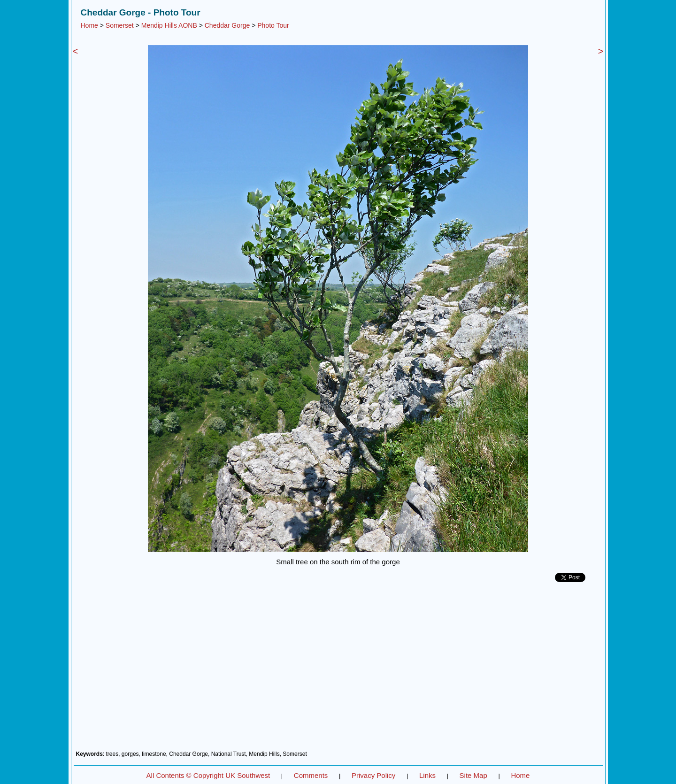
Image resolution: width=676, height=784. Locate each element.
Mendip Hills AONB (169, 25)
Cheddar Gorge (227, 25)
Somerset (120, 25)
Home (89, 25)
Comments (311, 775)
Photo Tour (273, 25)
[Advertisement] (338, 670)
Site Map (473, 775)
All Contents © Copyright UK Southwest (208, 775)
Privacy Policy (373, 775)
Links (427, 775)
